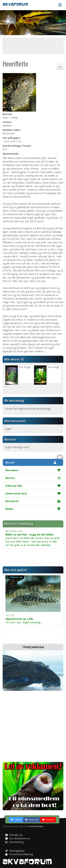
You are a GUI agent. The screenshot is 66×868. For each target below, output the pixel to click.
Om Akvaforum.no (18, 838)
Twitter (16, 820)
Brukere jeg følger (33, 485)
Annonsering (14, 842)
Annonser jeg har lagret (33, 493)
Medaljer (33, 509)
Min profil (31, 462)
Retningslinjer (15, 851)
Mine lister (33, 478)
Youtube (48, 820)
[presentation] (6, 386)
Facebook (32, 820)
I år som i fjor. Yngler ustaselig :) (24, 619)
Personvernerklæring (19, 854)
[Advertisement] (33, 726)
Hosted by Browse (36, 826)
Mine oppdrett (33, 501)
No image (25, 367)
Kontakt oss (14, 835)
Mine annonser (33, 470)
